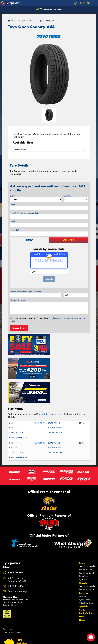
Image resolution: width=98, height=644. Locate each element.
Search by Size (86, 544)
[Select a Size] (49, 149)
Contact (83, 584)
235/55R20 (39, 397)
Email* (13, 222)
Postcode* (14, 230)
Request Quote (19, 328)
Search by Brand (86, 547)
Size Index (8, 603)
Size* (12, 196)
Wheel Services (86, 577)
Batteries (83, 570)
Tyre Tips (83, 553)
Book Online (86, 587)
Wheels (83, 557)
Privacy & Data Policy (18, 640)
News (82, 594)
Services (83, 567)
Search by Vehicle (87, 540)
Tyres (82, 537)
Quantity (67, 196)
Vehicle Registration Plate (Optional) (26, 292)
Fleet (82, 590)
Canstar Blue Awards (12, 606)
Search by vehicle (47, 388)
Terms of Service (78, 318)
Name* (13, 204)
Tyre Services (85, 574)
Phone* (24, 213)
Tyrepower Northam (49, 9)
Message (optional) (18, 300)
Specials (83, 580)
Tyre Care (83, 550)
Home (12, 21)
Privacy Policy (61, 318)
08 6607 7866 (16, 560)
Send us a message (18, 565)
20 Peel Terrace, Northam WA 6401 (18, 553)
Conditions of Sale (34, 640)
